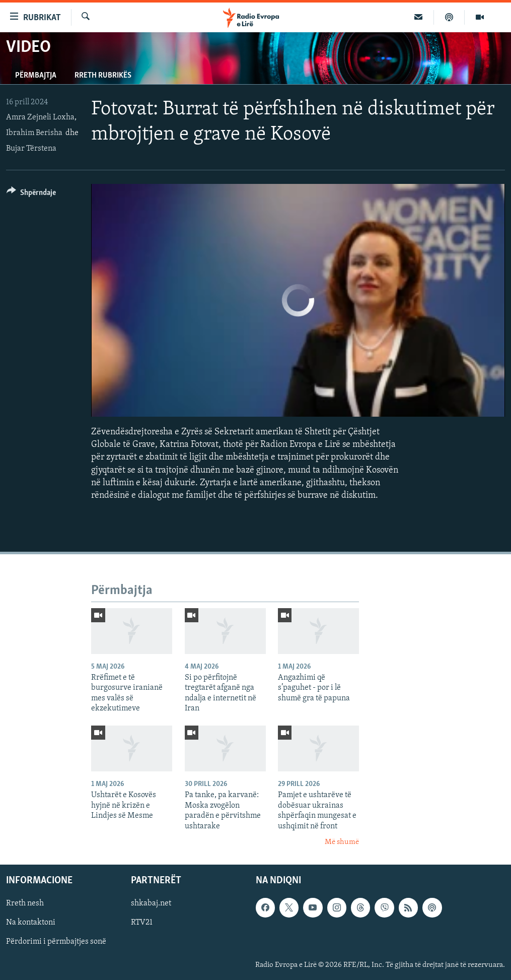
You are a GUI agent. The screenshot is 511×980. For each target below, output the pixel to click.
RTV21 (142, 923)
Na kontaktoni (31, 923)
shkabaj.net (151, 904)
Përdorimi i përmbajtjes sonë (56, 942)
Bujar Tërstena (31, 149)
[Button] (31, 194)
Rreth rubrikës (103, 76)
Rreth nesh (25, 904)
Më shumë (342, 842)
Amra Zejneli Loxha (40, 117)
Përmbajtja (36, 76)
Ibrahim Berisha (34, 133)
